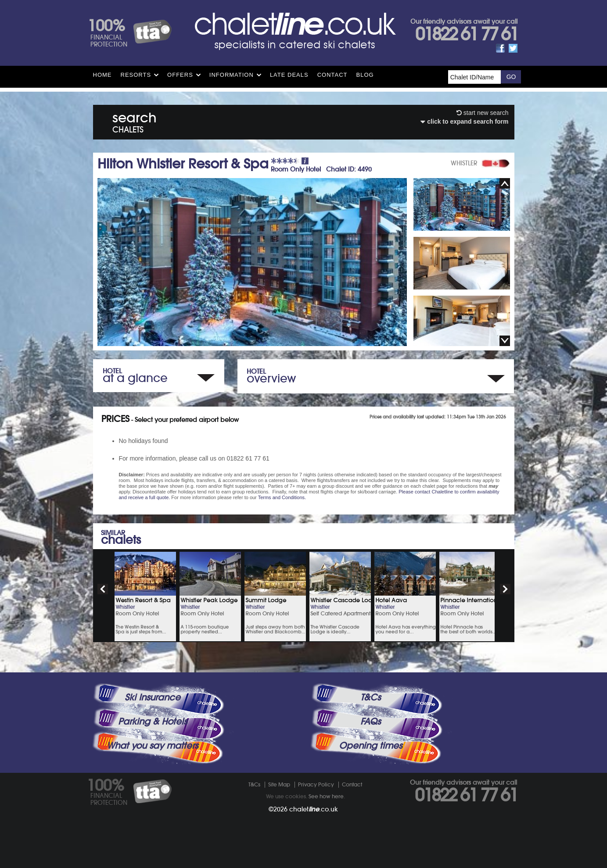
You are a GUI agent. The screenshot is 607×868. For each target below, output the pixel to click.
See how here (326, 796)
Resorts (136, 75)
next (505, 589)
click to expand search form (464, 121)
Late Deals (289, 75)
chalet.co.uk (314, 809)
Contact (332, 75)
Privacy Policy (316, 784)
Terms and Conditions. (282, 497)
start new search (483, 113)
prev (103, 589)
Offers (180, 75)
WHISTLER (464, 163)
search (135, 121)
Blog (365, 75)
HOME (102, 75)
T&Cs (370, 697)
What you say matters (152, 746)
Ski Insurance (153, 697)
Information (232, 75)
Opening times (370, 746)
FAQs (370, 722)
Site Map (279, 784)
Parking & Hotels (153, 722)
